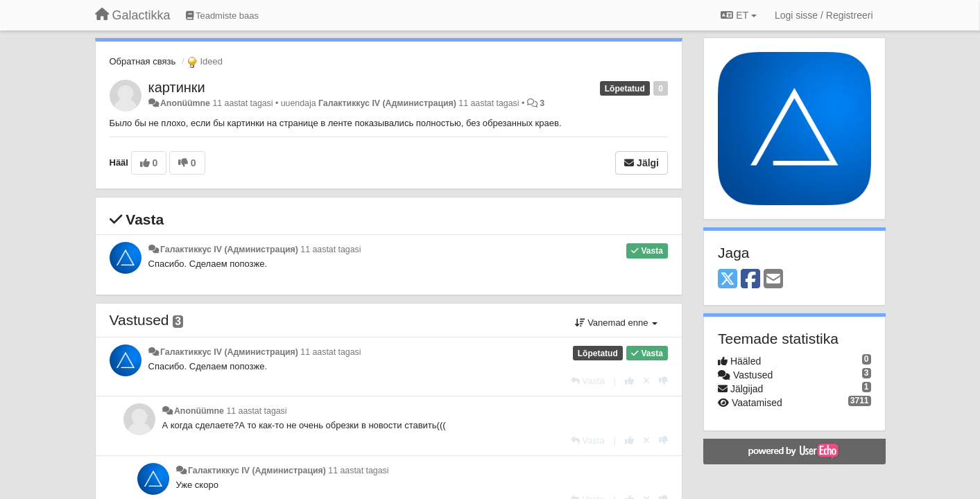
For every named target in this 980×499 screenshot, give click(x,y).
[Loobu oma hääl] (646, 381)
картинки (177, 87)
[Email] (773, 280)
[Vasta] (588, 381)
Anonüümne (185, 103)
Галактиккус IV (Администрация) (387, 103)
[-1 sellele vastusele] (663, 381)
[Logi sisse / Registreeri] (824, 15)
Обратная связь (143, 61)
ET (738, 15)
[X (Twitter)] (728, 280)
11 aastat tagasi (330, 249)
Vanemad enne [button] (616, 323)
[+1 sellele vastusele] (629, 381)
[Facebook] (750, 280)
